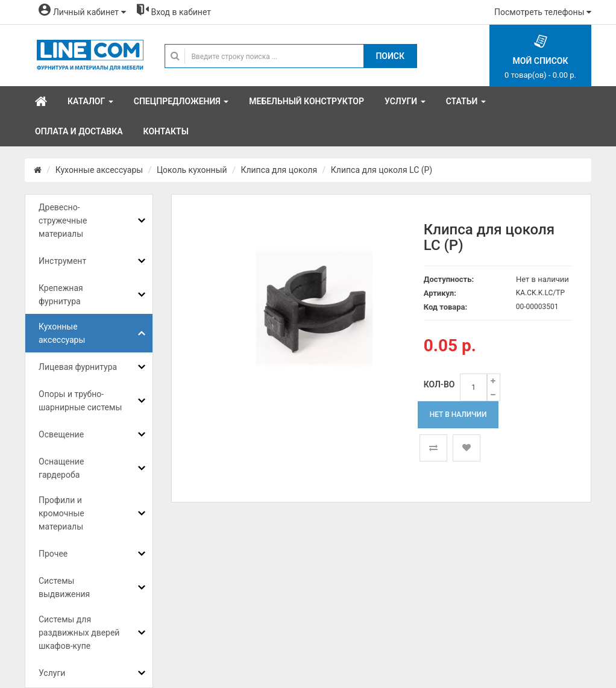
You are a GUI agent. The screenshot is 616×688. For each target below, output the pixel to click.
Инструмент (62, 261)
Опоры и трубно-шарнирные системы (80, 401)
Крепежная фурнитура (61, 295)
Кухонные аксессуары (99, 170)
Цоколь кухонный (192, 170)
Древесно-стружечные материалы (63, 220)
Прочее (53, 554)
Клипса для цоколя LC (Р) (382, 170)
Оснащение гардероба (61, 468)
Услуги (52, 673)
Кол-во (439, 384)
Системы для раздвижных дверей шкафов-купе (79, 633)
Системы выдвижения (64, 587)
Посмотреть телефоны (543, 12)
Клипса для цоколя (279, 170)
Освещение (61, 434)
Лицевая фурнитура (78, 367)
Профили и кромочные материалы (61, 513)
